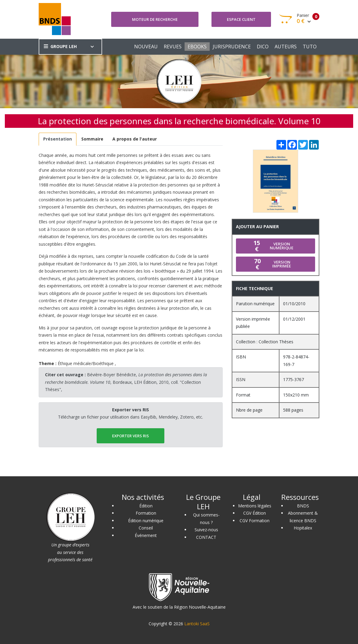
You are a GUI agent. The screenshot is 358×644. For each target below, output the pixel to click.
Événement (146, 535)
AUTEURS (286, 47)
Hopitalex (303, 528)
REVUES (173, 47)
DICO (263, 47)
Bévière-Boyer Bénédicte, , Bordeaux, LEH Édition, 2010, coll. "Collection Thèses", (126, 382)
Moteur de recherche (155, 19)
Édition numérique (146, 521)
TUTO (310, 47)
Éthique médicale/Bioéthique (86, 363)
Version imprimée (271, 264)
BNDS (303, 506)
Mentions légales (255, 506)
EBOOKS (197, 47)
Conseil (146, 528)
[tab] (58, 139)
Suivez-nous (206, 530)
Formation (146, 513)
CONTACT (206, 537)
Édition (146, 506)
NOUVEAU (146, 47)
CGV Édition (255, 513)
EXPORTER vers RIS (131, 436)
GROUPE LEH (60, 46)
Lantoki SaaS (197, 624)
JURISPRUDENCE (232, 47)
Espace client (241, 19)
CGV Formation (255, 521)
